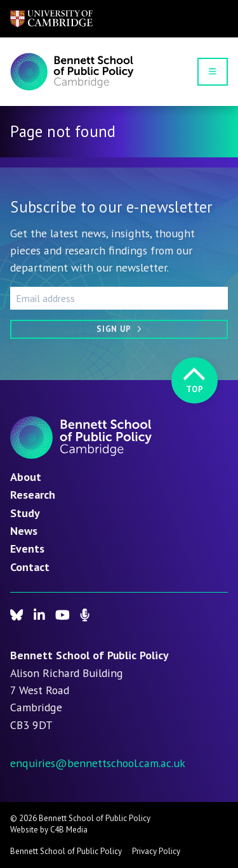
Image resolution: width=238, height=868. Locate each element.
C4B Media (69, 830)
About (26, 477)
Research (33, 494)
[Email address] (119, 298)
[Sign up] (119, 329)
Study (25, 513)
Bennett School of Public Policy (66, 851)
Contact (30, 567)
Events (27, 548)
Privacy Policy (156, 851)
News (24, 530)
